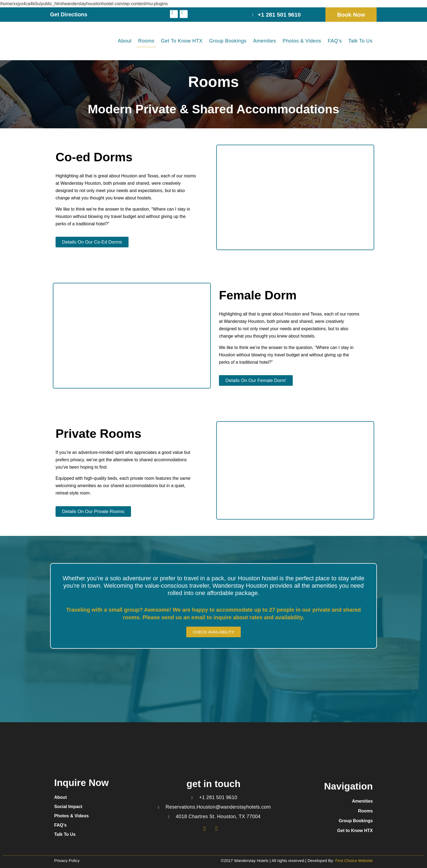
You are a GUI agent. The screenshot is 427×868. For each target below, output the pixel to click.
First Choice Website (353, 861)
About (125, 41)
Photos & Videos (302, 41)
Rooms (146, 41)
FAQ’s (335, 41)
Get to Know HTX (182, 41)
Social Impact (68, 807)
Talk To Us (360, 41)
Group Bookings (228, 41)
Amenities (264, 41)
